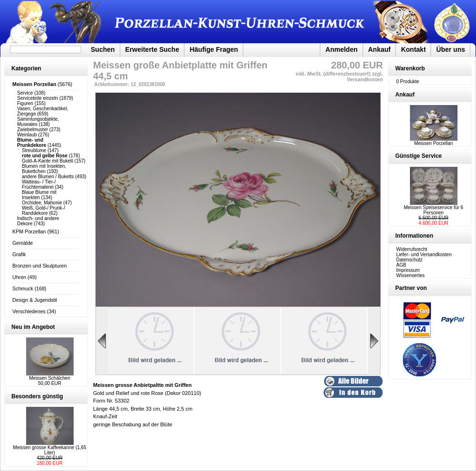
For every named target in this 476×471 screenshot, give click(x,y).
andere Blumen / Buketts (48, 177)
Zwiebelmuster (33, 130)
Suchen (103, 49)
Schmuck (23, 288)
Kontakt (413, 49)
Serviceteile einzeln (38, 98)
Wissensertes (410, 275)
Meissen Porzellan (434, 141)
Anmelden (342, 49)
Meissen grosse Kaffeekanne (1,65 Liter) (49, 450)
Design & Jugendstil (35, 300)
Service (25, 93)
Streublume (34, 150)
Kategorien (26, 68)
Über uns (451, 49)
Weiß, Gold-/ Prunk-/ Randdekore (43, 211)
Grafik (19, 254)
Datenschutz (409, 260)
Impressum (408, 270)
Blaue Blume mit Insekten (39, 195)
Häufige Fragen (214, 49)
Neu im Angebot (33, 327)
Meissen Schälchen (50, 378)
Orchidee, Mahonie (42, 203)
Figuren (25, 103)
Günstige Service (419, 156)
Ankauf (379, 49)
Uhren (19, 277)
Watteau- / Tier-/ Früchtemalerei (39, 184)
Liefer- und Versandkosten (424, 255)
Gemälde (23, 243)
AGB (401, 265)
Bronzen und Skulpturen (39, 266)
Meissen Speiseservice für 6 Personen (433, 210)
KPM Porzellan (29, 231)
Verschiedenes (29, 311)
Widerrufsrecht (412, 249)
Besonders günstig (37, 396)
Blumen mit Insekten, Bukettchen (44, 169)
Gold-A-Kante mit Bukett (48, 161)
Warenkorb (410, 68)
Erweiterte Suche (152, 49)
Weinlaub (27, 135)
